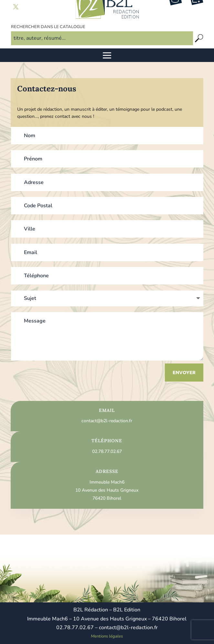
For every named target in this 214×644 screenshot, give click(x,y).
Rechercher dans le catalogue (48, 27)
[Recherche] (199, 38)
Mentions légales (107, 636)
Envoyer (184, 372)
